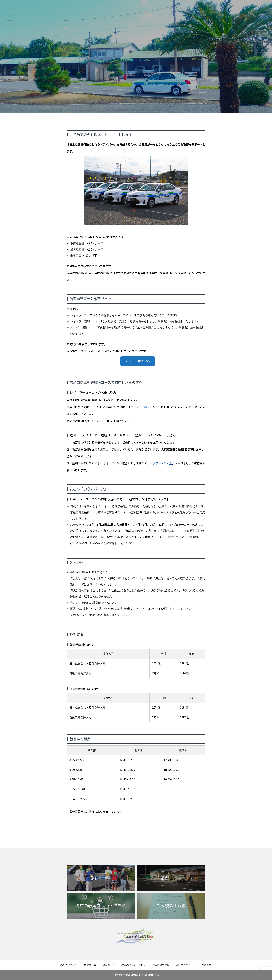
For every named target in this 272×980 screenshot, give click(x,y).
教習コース (90, 965)
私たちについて (69, 965)
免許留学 (207, 965)
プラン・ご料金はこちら (138, 361)
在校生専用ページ (186, 965)
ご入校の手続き (161, 965)
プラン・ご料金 (140, 407)
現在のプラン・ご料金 (134, 965)
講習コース (109, 965)
